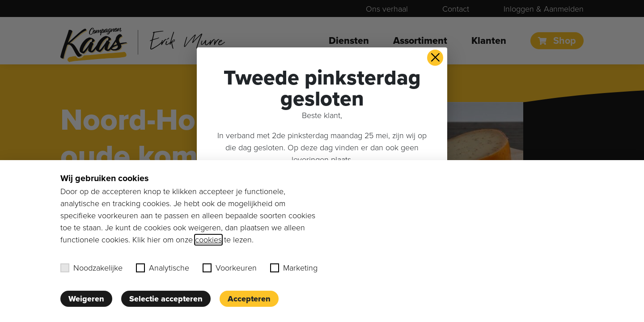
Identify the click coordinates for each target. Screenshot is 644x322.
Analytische (163, 268)
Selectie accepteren (166, 299)
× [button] (435, 58)
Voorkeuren (230, 268)
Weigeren (86, 299)
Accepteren (249, 299)
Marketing (294, 268)
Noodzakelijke (91, 268)
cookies (208, 240)
